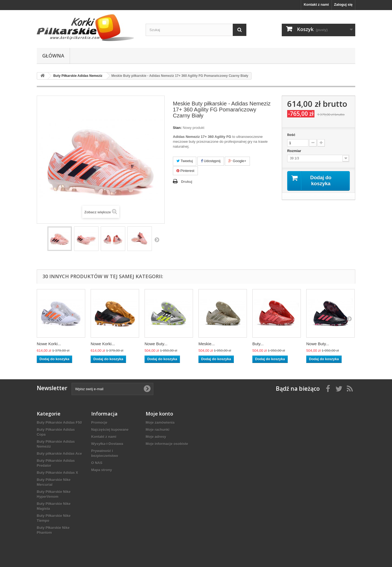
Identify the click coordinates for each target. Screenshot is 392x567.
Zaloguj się (343, 4)
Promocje (99, 422)
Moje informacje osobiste (167, 444)
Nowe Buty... (156, 344)
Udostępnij (211, 161)
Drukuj (187, 182)
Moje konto (159, 414)
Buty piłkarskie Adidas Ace (59, 454)
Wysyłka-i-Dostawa (107, 444)
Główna (53, 56)
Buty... (258, 344)
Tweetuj (185, 161)
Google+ (237, 161)
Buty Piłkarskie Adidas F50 (59, 422)
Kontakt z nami (316, 4)
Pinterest (185, 171)
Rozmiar (295, 151)
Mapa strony (102, 470)
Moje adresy (156, 437)
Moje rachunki (157, 430)
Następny (157, 239)
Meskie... (207, 344)
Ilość (291, 135)
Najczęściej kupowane (110, 430)
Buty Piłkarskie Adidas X (57, 473)
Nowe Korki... (49, 344)
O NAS (97, 463)
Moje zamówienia (160, 422)
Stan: (177, 128)
